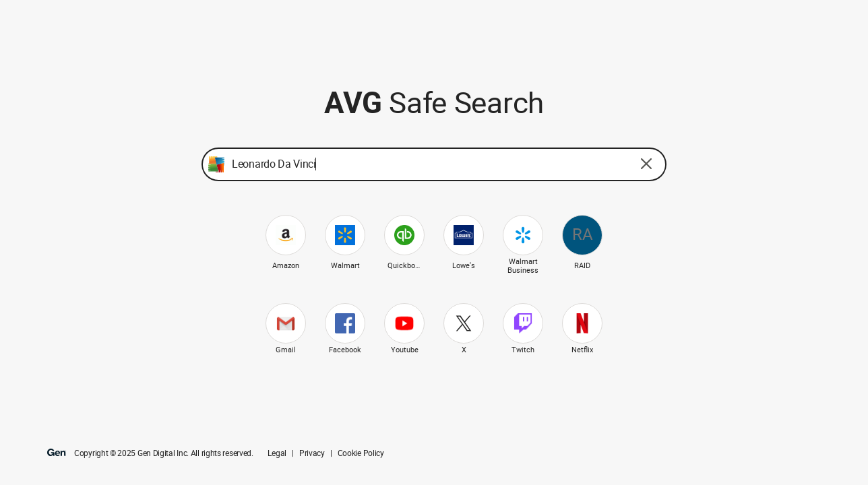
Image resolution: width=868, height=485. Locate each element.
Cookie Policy (361, 453)
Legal (277, 453)
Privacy (312, 453)
